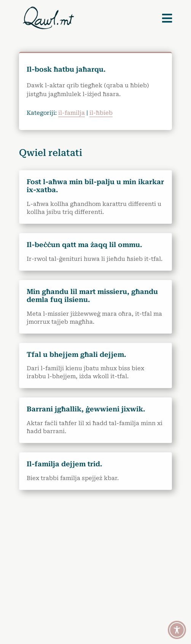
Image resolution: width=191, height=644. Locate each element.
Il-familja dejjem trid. (64, 464)
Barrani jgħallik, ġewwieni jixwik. (86, 409)
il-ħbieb (101, 113)
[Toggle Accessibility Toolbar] (177, 630)
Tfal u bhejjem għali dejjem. (76, 354)
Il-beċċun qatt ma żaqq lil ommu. (84, 245)
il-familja (72, 113)
